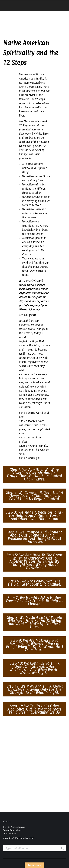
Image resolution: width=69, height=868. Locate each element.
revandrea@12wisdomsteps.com (19, 838)
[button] (34, 474)
